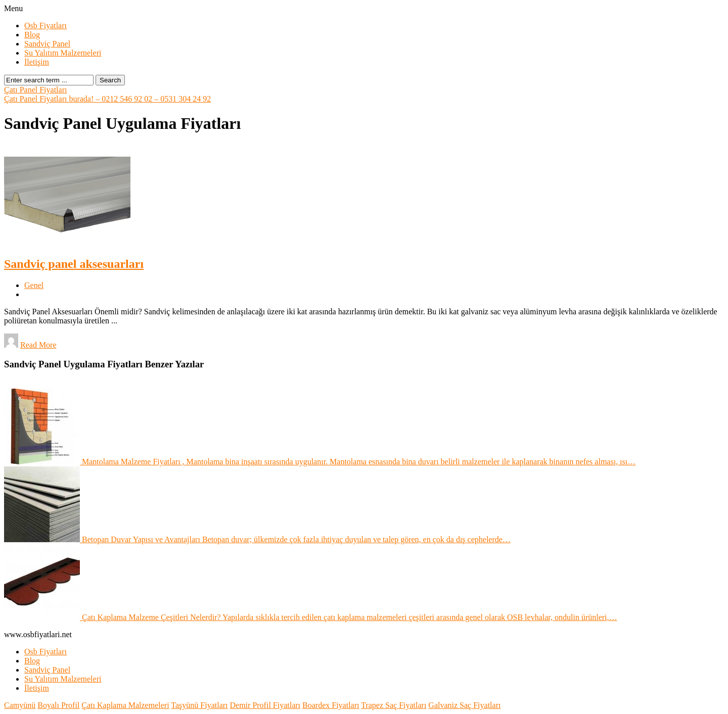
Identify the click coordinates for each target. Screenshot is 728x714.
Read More (38, 345)
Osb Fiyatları (45, 26)
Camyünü (20, 705)
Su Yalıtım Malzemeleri (63, 53)
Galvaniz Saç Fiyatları (464, 705)
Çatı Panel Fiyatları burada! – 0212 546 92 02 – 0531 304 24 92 (107, 99)
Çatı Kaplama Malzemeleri (125, 705)
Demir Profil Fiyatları (265, 705)
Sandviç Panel (47, 44)
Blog (32, 35)
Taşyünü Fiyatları (199, 705)
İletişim (37, 62)
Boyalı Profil (58, 705)
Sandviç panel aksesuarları (74, 264)
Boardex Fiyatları (331, 705)
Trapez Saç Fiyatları (394, 705)
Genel (34, 285)
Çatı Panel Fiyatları (35, 90)
